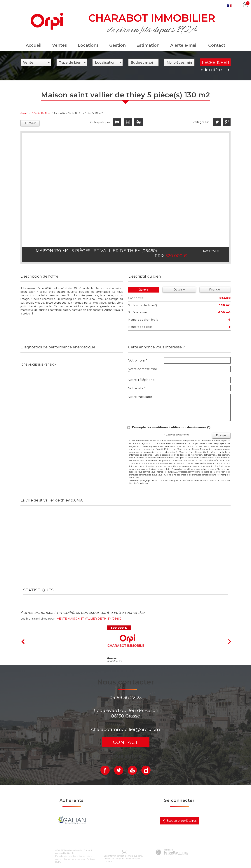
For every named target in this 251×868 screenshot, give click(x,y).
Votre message (140, 397)
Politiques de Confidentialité (183, 480)
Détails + (179, 290)
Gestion (117, 45)
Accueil (34, 45)
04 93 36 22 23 (126, 697)
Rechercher (215, 63)
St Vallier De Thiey (41, 113)
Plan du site (61, 856)
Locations (88, 45)
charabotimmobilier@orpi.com (126, 729)
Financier (215, 290)
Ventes (60, 45)
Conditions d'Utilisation (215, 480)
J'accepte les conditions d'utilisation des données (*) (171, 427)
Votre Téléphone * (142, 380)
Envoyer (221, 435)
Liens (90, 856)
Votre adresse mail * (143, 371)
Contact (217, 45)
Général (144, 290)
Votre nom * (138, 360)
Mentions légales (77, 856)
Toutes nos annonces (74, 859)
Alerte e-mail (184, 45)
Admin (59, 859)
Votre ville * (137, 388)
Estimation (148, 45)
